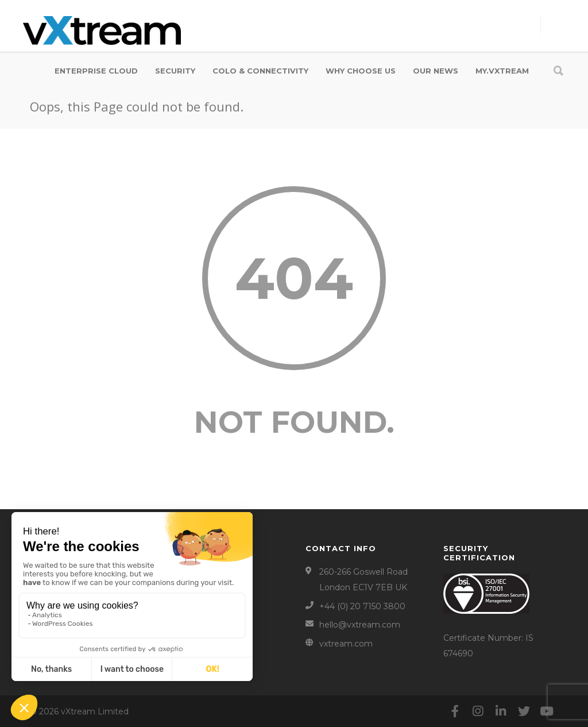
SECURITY (175, 71)
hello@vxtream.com (360, 625)
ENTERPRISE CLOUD (96, 71)
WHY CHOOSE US (361, 71)
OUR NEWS (436, 71)
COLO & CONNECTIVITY (260, 71)
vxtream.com (346, 644)
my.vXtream (502, 71)
